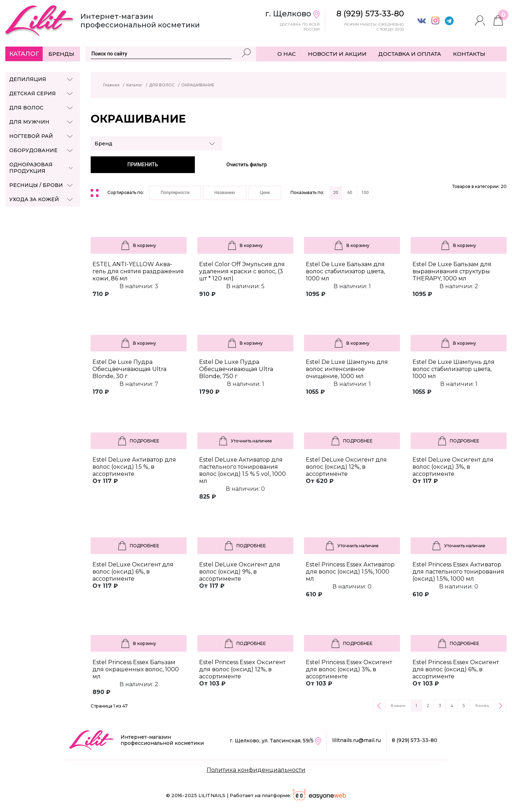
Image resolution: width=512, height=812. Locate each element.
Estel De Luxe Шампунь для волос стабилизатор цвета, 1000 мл (454, 369)
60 (350, 193)
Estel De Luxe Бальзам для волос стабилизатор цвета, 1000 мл (345, 271)
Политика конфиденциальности (256, 770)
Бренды (61, 54)
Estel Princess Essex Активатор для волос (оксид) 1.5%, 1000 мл (350, 572)
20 (336, 193)
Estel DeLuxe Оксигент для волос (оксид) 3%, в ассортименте (453, 467)
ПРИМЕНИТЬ (143, 165)
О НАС (287, 54)
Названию (225, 193)
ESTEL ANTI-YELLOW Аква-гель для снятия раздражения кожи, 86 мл (138, 271)
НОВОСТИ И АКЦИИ (337, 54)
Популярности (175, 193)
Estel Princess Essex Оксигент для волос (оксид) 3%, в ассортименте (349, 669)
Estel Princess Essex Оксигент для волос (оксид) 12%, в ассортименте (242, 669)
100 (365, 193)
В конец (482, 706)
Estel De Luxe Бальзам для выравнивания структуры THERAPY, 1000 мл (452, 271)
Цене (265, 193)
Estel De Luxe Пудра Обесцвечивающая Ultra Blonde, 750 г (236, 369)
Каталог (24, 54)
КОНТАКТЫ (469, 54)
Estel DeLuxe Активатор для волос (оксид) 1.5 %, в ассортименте (134, 467)
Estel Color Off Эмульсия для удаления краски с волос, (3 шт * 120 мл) (242, 271)
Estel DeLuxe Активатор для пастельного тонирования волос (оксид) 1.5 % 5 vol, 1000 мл (242, 470)
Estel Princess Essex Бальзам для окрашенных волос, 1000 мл (136, 669)
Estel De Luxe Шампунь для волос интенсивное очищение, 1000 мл (347, 369)
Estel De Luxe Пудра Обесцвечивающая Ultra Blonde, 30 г (129, 369)
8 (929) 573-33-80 (415, 740)
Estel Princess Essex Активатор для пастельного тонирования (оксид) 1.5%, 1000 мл (458, 572)
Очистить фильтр (247, 165)
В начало (398, 706)
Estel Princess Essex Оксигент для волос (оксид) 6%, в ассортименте (456, 669)
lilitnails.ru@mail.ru (356, 740)
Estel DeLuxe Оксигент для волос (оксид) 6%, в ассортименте (133, 572)
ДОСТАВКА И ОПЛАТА (410, 54)
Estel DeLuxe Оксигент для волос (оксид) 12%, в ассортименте (346, 467)
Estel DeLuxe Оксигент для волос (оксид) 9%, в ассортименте (240, 572)
